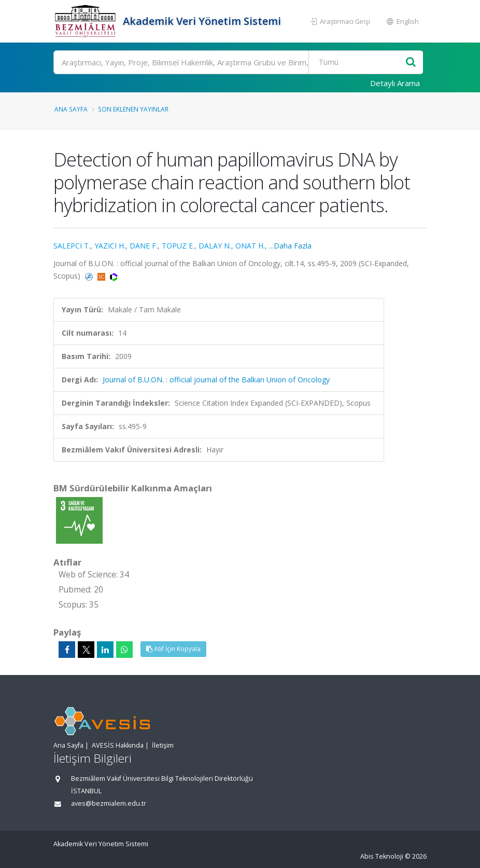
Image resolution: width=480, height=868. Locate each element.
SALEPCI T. (72, 246)
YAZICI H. (110, 246)
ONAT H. (250, 246)
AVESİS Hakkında (118, 745)
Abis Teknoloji (382, 856)
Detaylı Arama (395, 83)
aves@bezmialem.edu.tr (109, 803)
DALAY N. (215, 246)
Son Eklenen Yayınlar (133, 109)
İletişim (163, 745)
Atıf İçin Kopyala (173, 649)
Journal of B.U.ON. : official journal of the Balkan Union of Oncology (216, 380)
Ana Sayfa (71, 109)
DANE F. (144, 246)
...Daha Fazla (290, 246)
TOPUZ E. (178, 246)
